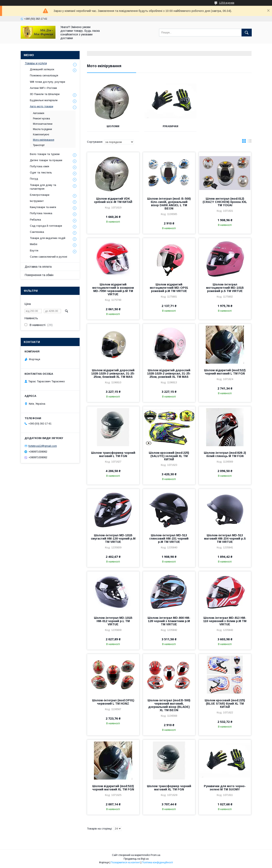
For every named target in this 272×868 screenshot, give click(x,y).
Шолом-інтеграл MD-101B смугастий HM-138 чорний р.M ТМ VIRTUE (113, 539)
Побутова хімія (40, 166)
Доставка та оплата (38, 267)
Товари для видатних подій (48, 238)
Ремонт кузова (41, 119)
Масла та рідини (42, 129)
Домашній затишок (42, 69)
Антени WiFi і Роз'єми (43, 88)
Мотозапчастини (43, 124)
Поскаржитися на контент (125, 862)
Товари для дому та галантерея (43, 187)
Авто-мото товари (42, 106)
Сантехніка (37, 232)
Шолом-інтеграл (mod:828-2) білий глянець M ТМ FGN (225, 454)
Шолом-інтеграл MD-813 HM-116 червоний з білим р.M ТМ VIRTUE (225, 621)
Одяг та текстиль (41, 173)
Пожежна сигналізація (44, 75)
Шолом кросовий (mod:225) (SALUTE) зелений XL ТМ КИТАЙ (169, 456)
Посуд (34, 179)
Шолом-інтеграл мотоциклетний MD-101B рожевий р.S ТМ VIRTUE (225, 288)
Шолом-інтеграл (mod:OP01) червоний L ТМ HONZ (113, 702)
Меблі (34, 244)
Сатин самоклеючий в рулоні (49, 257)
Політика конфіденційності (157, 862)
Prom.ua (155, 855)
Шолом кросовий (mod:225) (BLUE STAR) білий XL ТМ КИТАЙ (225, 704)
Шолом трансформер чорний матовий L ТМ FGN (113, 454)
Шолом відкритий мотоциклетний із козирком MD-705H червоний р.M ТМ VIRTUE (113, 289)
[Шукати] (247, 33)
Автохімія (39, 113)
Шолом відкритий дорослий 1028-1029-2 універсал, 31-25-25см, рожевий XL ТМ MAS (169, 373)
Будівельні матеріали (44, 100)
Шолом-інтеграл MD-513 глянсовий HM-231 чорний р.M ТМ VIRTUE (169, 539)
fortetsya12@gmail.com (43, 446)
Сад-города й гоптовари (46, 226)
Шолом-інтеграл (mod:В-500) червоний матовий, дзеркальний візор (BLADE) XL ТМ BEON (169, 705)
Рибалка (35, 220)
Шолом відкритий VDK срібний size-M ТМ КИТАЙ (113, 200)
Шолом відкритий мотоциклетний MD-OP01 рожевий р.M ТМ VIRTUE (169, 288)
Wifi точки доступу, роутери (47, 82)
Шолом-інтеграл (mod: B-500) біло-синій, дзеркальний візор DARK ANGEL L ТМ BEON (169, 204)
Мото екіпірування (44, 140)
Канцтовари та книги (43, 207)
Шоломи (113, 126)
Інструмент (37, 201)
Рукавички (169, 126)
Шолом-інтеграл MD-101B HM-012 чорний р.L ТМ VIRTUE (113, 621)
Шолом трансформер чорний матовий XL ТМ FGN (169, 788)
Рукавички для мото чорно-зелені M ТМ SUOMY (225, 788)
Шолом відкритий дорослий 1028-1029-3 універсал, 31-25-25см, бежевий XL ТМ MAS (113, 373)
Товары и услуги (36, 63)
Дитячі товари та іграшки (46, 160)
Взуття (34, 251)
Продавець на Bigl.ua (136, 859)
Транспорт (39, 145)
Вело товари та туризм (45, 154)
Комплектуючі (41, 135)
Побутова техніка (41, 213)
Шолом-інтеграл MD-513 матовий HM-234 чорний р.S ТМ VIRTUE (225, 539)
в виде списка (250, 142)
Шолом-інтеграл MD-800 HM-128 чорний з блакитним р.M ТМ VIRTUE (169, 621)
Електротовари (40, 195)
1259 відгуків (227, 3)
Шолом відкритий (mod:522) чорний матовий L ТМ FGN (225, 372)
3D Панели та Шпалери (45, 94)
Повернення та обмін (39, 275)
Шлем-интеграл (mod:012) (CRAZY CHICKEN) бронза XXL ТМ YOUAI (225, 202)
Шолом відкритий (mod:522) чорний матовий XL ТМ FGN (113, 788)
